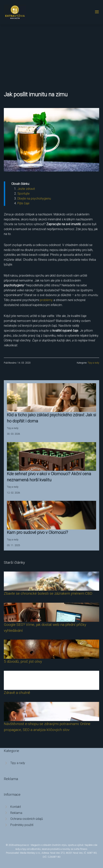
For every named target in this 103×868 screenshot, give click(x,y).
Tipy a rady (93, 363)
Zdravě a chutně (17, 693)
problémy (46, 300)
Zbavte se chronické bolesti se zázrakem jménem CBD (48, 593)
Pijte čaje (23, 203)
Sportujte (24, 194)
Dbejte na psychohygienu (34, 199)
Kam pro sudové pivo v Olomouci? (37, 532)
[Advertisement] (51, 53)
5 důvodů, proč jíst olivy (23, 661)
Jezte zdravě (26, 189)
